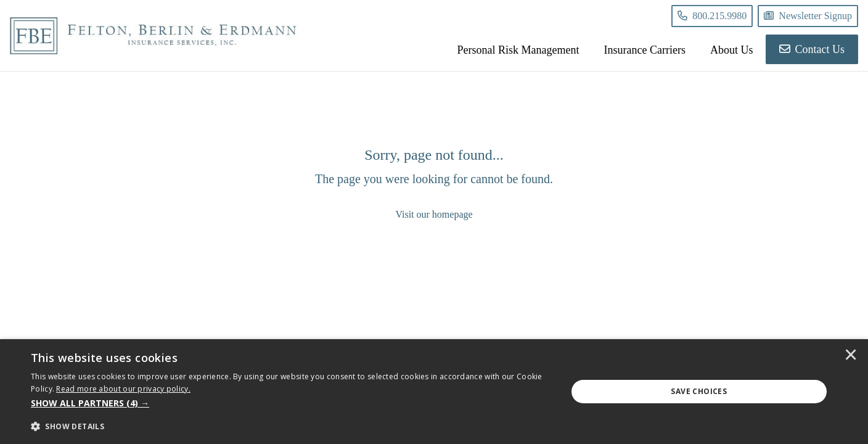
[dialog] (434, 392)
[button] (291, 403)
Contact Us (812, 49)
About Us (732, 50)
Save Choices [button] (699, 391)
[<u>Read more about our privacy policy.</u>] (123, 389)
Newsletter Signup (808, 16)
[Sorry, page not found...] (434, 184)
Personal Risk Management (518, 50)
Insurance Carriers (645, 50)
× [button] (851, 356)
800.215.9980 (712, 16)
